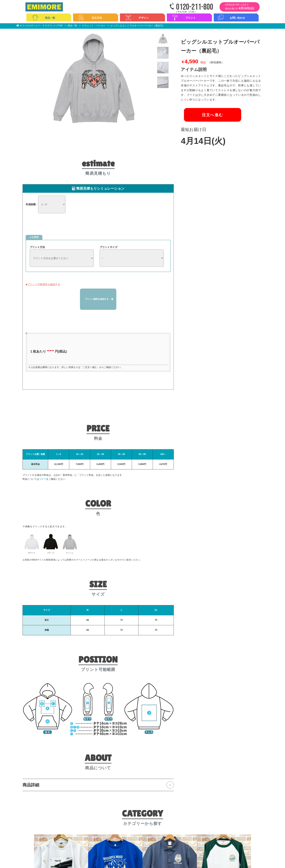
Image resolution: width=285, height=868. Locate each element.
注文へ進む (209, 116)
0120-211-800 (195, 7)
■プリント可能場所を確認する (43, 284)
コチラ (43, 478)
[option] (93, 79)
